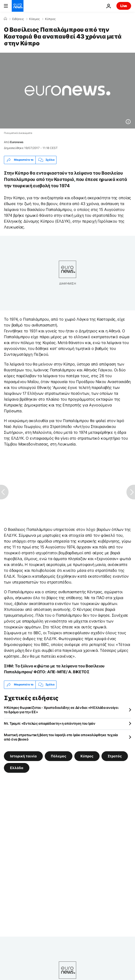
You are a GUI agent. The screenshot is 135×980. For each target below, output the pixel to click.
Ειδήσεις (18, 19)
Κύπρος (50, 19)
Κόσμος (34, 19)
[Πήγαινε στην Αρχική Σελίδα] (18, 6)
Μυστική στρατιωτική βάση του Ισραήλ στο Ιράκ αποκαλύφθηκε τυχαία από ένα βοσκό (61, 737)
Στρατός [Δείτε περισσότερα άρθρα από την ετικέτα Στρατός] (115, 756)
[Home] (5, 19)
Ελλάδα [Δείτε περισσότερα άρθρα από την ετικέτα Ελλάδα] (17, 767)
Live (124, 6)
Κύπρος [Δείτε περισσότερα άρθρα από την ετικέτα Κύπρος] (87, 756)
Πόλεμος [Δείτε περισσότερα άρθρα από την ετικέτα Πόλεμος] (59, 756)
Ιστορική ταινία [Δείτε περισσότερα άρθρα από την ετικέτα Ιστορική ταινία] (23, 756)
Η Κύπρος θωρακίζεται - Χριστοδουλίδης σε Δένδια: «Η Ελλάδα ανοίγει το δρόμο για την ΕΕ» (61, 710)
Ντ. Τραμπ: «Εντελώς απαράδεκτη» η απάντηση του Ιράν (50, 723)
